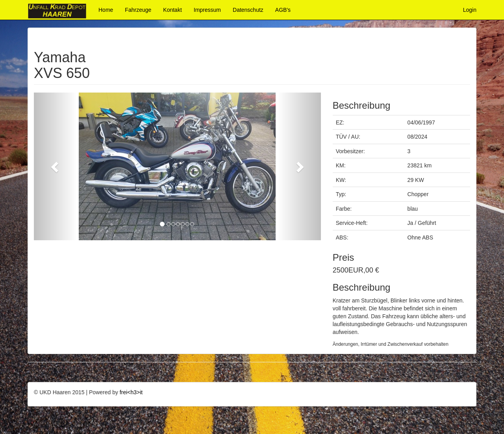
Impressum (207, 10)
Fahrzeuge (138, 10)
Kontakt (172, 10)
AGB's (283, 10)
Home (106, 10)
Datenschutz (248, 10)
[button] (55, 166)
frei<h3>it (131, 392)
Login (470, 10)
